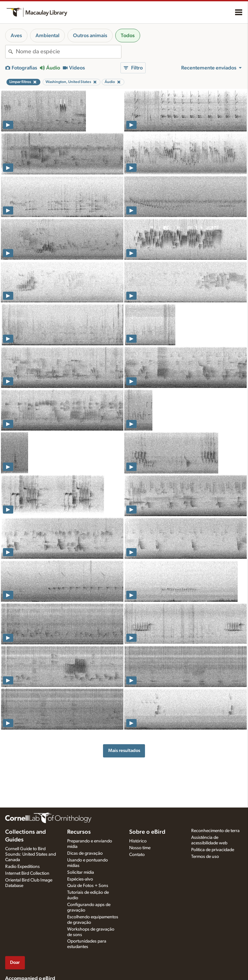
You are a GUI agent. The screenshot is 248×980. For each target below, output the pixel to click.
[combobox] (68, 52)
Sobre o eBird (147, 832)
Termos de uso (205, 857)
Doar (15, 962)
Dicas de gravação (85, 853)
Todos (128, 36)
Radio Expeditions (22, 867)
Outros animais (90, 36)
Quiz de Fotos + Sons (88, 886)
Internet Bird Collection (27, 873)
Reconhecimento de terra (215, 831)
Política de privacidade (213, 850)
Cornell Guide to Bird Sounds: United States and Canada (31, 854)
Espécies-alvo (80, 879)
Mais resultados (124, 751)
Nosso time (140, 848)
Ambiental (47, 36)
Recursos (79, 832)
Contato (137, 855)
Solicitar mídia (81, 872)
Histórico (138, 841)
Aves (16, 36)
